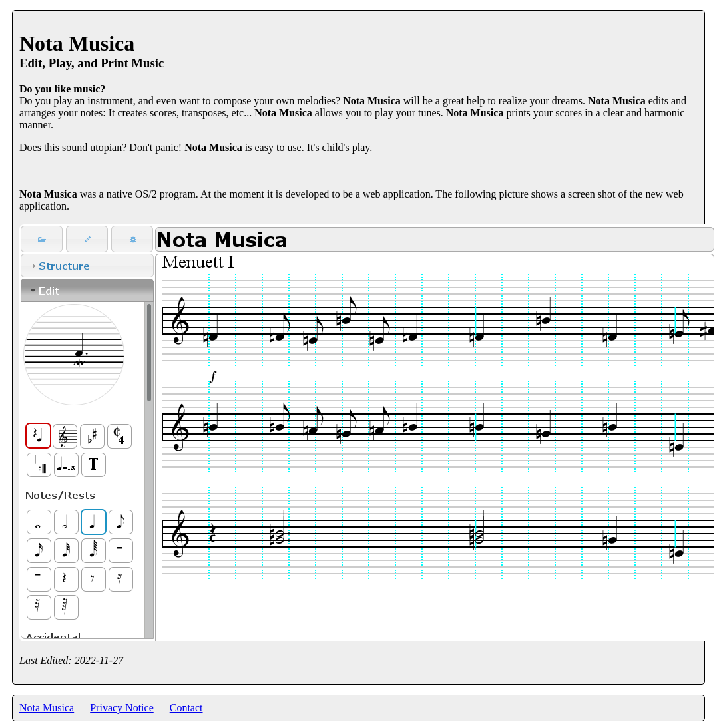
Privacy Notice (122, 708)
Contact (186, 708)
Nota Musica (47, 708)
